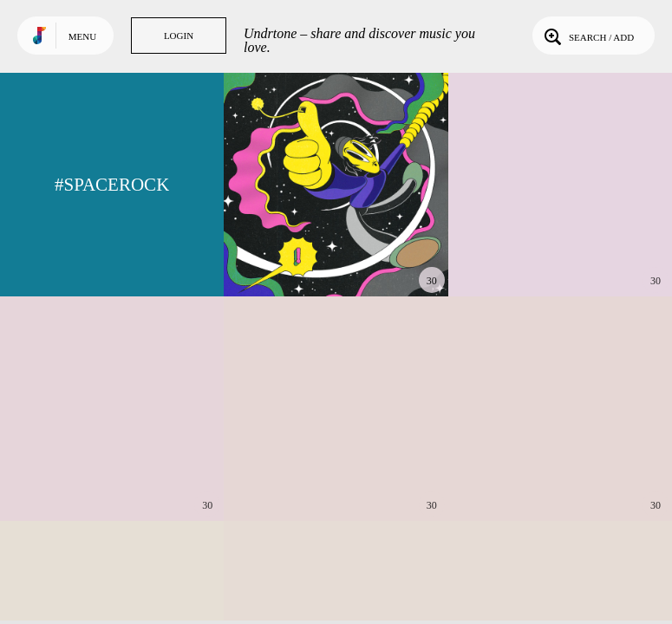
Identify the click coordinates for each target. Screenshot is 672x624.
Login (179, 36)
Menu (82, 36)
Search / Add (587, 36)
